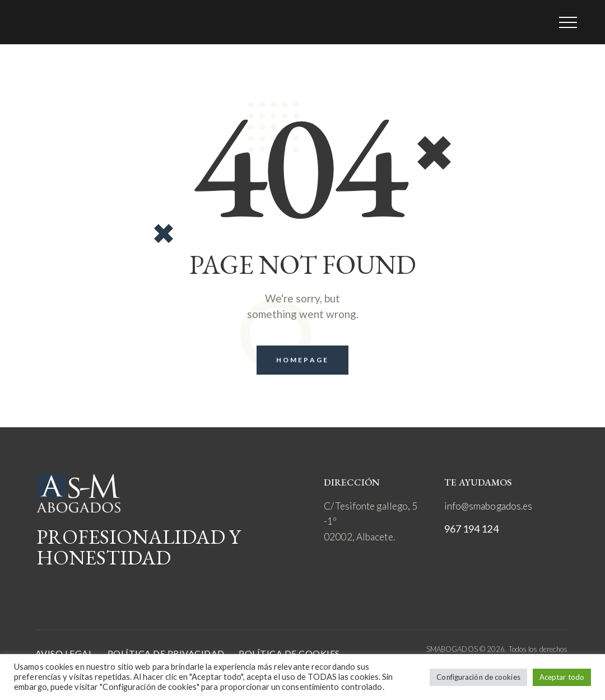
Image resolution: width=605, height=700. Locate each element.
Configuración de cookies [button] (478, 677)
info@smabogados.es (488, 506)
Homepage (302, 360)
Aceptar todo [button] (562, 677)
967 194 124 (471, 529)
